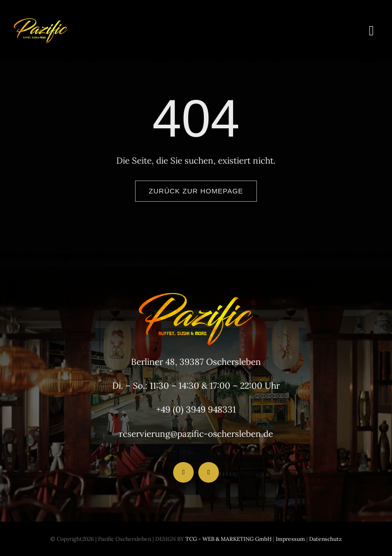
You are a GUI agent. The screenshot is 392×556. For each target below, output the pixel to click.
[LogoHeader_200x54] (41, 22)
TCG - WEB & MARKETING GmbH (228, 539)
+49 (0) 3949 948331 (196, 409)
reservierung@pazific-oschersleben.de (196, 434)
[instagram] (209, 472)
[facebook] (183, 472)
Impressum (290, 539)
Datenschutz (325, 539)
